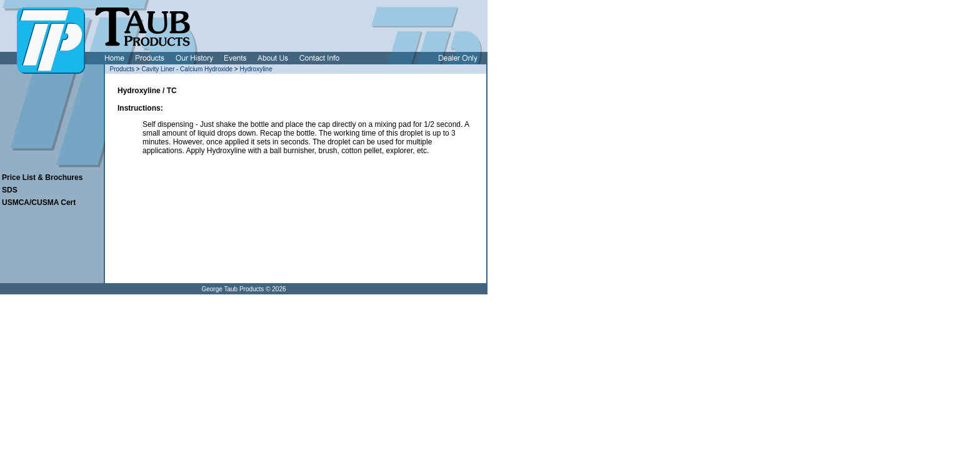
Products (122, 69)
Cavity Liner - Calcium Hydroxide (187, 69)
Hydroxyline (256, 69)
